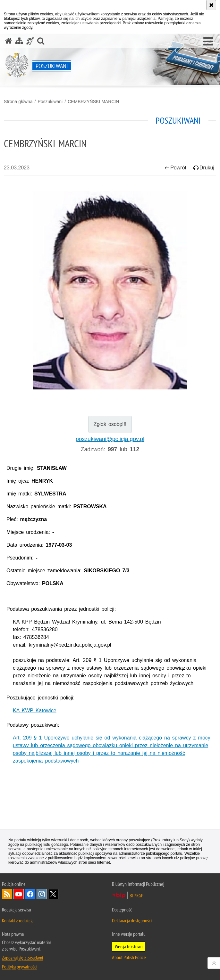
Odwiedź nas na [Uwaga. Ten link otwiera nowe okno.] (19, 894)
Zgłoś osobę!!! (110, 424)
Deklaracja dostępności (132, 920)
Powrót (175, 168)
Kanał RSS (7, 894)
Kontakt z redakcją (18, 920)
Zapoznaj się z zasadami (22, 958)
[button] (208, 42)
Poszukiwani (50, 102)
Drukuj (204, 168)
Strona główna (18, 102)
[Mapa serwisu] (19, 41)
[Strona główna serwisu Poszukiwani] (9, 41)
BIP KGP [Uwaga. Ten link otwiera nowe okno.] (136, 895)
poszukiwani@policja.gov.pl (110, 439)
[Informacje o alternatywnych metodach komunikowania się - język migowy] (30, 41)
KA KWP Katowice (35, 710)
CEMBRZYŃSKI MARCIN (93, 102)
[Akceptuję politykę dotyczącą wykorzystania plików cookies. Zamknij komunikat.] (211, 5)
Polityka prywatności (20, 967)
